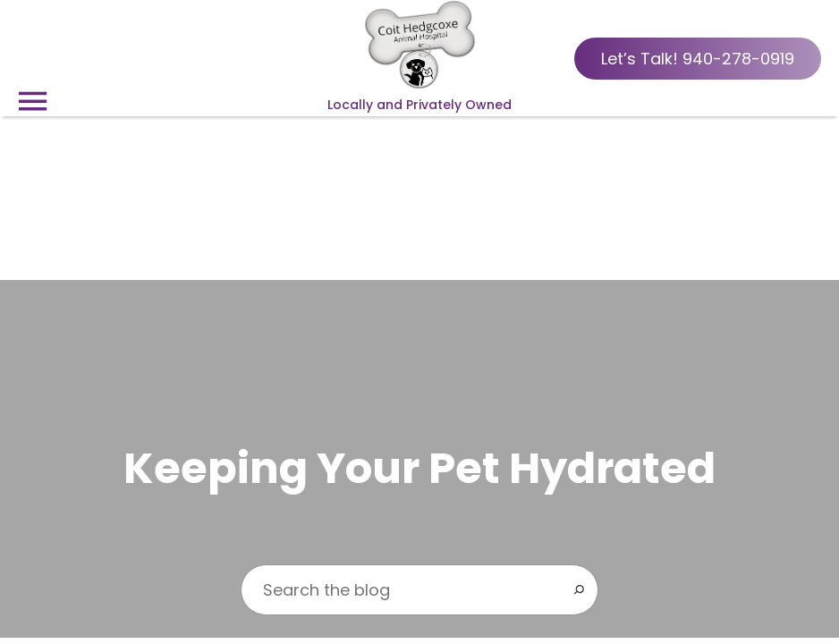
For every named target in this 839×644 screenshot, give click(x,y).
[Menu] (32, 102)
